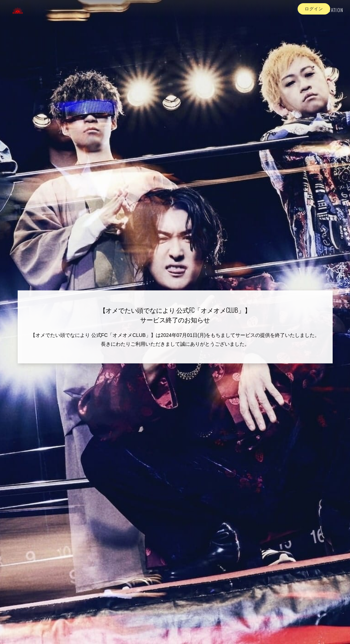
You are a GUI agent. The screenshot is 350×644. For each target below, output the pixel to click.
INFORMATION (322, 20)
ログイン (314, 33)
